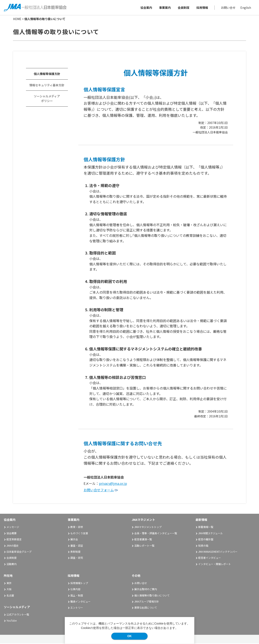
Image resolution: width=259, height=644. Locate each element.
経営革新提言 (14, 540)
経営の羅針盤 (206, 540)
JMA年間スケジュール (210, 534)
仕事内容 (75, 590)
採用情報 (202, 8)
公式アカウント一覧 (18, 615)
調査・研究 (77, 558)
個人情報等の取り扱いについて (152, 596)
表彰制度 (75, 552)
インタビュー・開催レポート (215, 565)
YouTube (12, 621)
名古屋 (10, 596)
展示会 (74, 540)
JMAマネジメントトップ (148, 527)
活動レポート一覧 (144, 546)
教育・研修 (77, 527)
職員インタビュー (80, 602)
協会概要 (12, 534)
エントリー (77, 608)
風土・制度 (77, 596)
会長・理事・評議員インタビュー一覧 (156, 534)
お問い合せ (228, 8)
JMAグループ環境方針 (147, 602)
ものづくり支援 (79, 534)
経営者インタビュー (210, 558)
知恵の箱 (203, 546)
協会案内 (146, 8)
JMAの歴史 (13, 546)
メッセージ (13, 527)
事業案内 (164, 8)
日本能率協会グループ (19, 552)
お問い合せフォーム (99, 490)
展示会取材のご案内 (146, 590)
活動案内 (13, 565)
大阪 (9, 590)
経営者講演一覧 (143, 540)
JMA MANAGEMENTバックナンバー (218, 552)
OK (129, 636)
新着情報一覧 (206, 527)
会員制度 (183, 8)
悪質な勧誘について (146, 608)
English (245, 8)
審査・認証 (77, 546)
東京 (9, 584)
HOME (17, 19)
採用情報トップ (79, 584)
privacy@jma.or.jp (113, 484)
